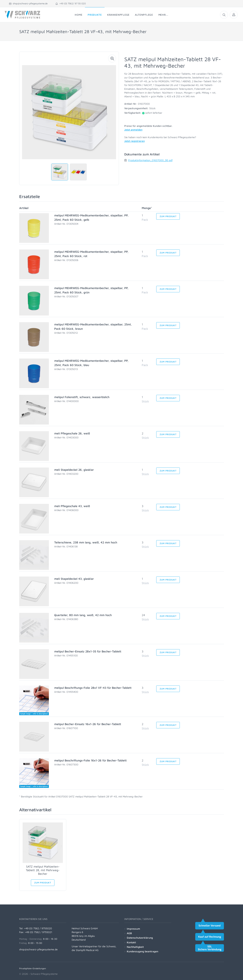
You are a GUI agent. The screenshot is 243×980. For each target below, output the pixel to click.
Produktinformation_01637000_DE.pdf (150, 160)
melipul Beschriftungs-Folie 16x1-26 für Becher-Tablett (90, 760)
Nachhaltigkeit (135, 947)
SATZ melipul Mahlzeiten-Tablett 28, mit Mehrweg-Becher (43, 870)
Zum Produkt (168, 216)
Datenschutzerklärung (140, 938)
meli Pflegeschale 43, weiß (72, 506)
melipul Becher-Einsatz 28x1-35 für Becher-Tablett (88, 651)
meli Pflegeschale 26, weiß (72, 433)
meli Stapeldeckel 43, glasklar (74, 579)
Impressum (133, 929)
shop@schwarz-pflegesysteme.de (28, 3)
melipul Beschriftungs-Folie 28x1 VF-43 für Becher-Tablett (93, 688)
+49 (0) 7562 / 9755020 (38, 928)
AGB (129, 933)
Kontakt (131, 942)
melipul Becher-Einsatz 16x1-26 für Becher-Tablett (88, 724)
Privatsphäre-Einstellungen (33, 968)
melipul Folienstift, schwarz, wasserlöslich (82, 397)
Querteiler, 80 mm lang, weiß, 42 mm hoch (83, 615)
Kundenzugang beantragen (143, 951)
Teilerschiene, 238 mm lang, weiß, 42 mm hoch (86, 542)
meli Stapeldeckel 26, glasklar (74, 470)
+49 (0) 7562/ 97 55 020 (71, 3)
